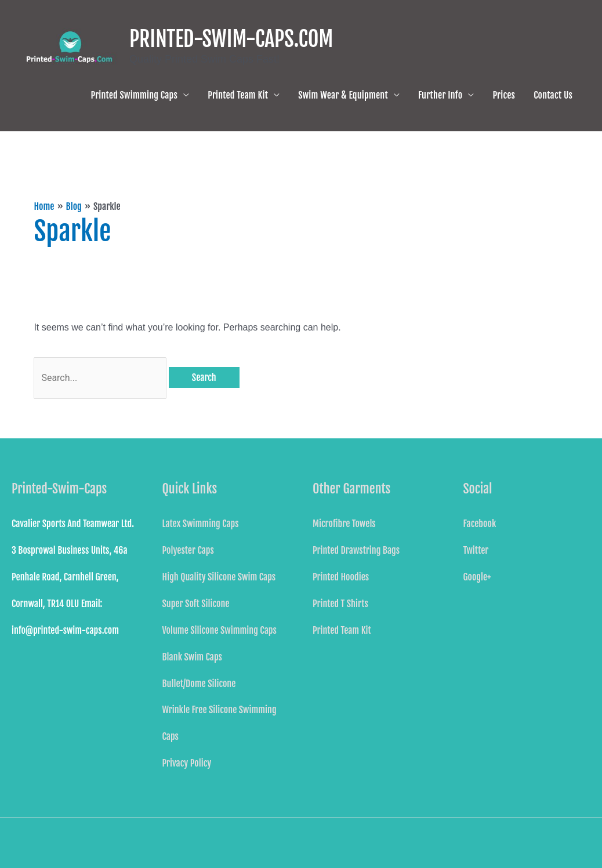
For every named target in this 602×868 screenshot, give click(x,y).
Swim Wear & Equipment (343, 95)
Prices (504, 95)
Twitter (476, 550)
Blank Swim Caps (192, 657)
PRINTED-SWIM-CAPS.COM (231, 39)
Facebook (480, 524)
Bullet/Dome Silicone (199, 684)
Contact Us (553, 95)
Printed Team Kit (238, 95)
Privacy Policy (187, 763)
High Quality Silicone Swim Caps (219, 577)
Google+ (477, 577)
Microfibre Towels (344, 524)
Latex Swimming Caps (201, 524)
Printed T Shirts (340, 604)
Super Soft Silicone (196, 604)
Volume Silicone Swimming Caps (220, 630)
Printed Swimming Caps (135, 95)
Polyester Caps (188, 550)
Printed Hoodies (341, 577)
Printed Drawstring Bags (356, 550)
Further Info (440, 95)
